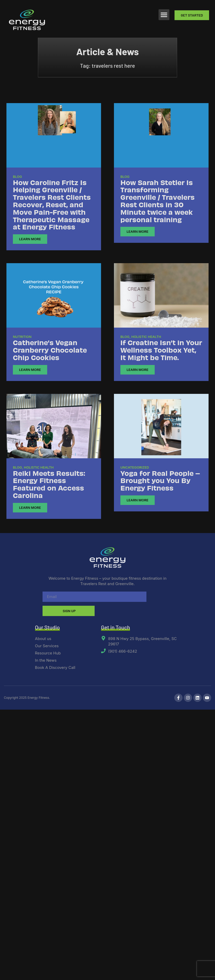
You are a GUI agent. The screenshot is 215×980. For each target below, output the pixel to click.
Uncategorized (135, 467)
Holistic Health (146, 337)
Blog (17, 177)
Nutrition (22, 337)
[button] (164, 15)
